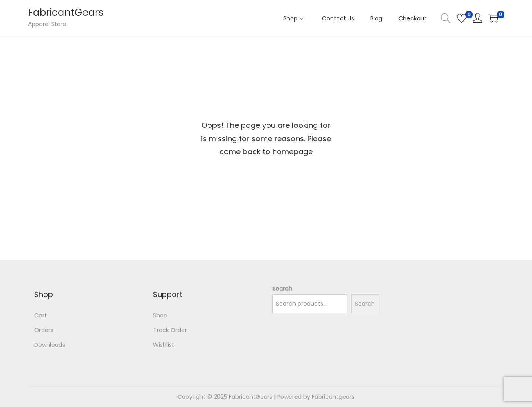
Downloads (50, 345)
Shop (160, 315)
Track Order (170, 330)
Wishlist (164, 345)
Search (282, 289)
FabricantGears (66, 12)
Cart (41, 315)
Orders (44, 330)
